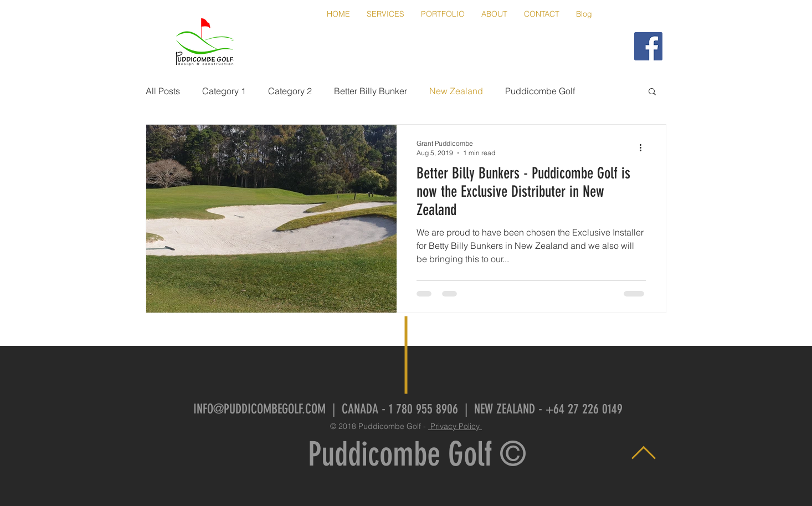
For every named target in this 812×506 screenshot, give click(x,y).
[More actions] (644, 147)
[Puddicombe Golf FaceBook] (648, 46)
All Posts (163, 91)
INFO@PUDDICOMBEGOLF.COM (259, 409)
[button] (652, 92)
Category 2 (290, 91)
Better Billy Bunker (371, 91)
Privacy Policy (455, 426)
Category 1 (224, 91)
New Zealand (456, 91)
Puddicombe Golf (540, 91)
